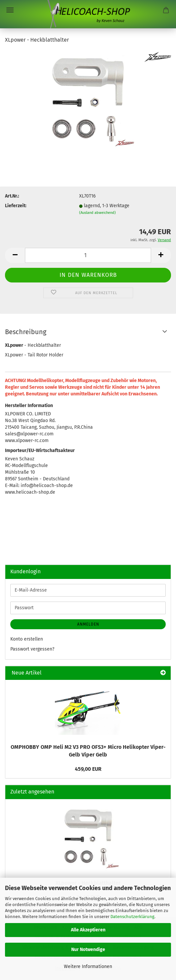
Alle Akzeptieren (88, 930)
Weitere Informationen (88, 967)
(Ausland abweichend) (97, 213)
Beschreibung (26, 332)
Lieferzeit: (16, 206)
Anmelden (88, 624)
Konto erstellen (27, 639)
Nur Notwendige (88, 950)
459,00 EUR (88, 769)
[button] (15, 255)
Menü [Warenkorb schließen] (10, 10)
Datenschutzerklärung (132, 917)
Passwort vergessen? (32, 649)
